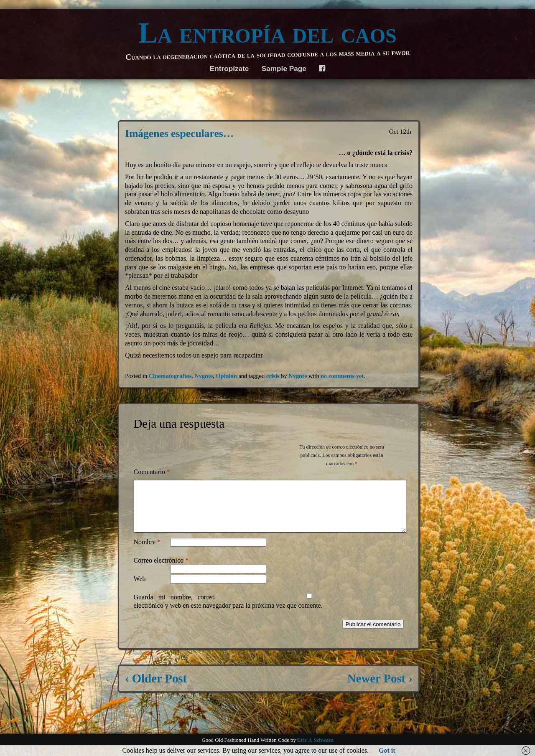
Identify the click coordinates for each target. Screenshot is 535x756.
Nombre (147, 552)
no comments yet (342, 376)
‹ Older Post (156, 688)
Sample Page (284, 68)
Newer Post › (380, 688)
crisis (273, 376)
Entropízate (229, 68)
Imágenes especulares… (179, 133)
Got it (387, 750)
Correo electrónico (161, 570)
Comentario (152, 472)
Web (140, 589)
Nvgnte (204, 376)
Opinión (226, 376)
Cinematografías (170, 376)
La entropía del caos (267, 33)
